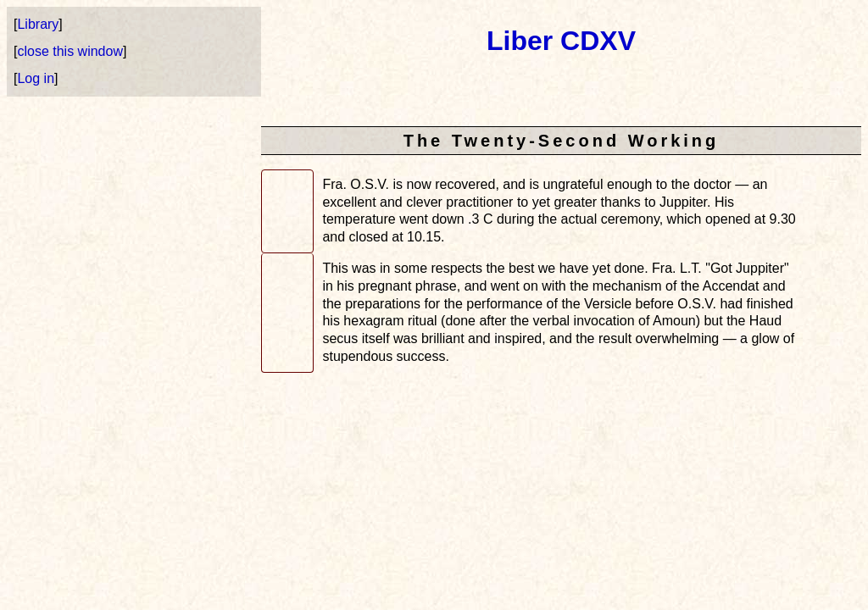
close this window (70, 51)
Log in (36, 78)
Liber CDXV (561, 41)
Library (38, 24)
